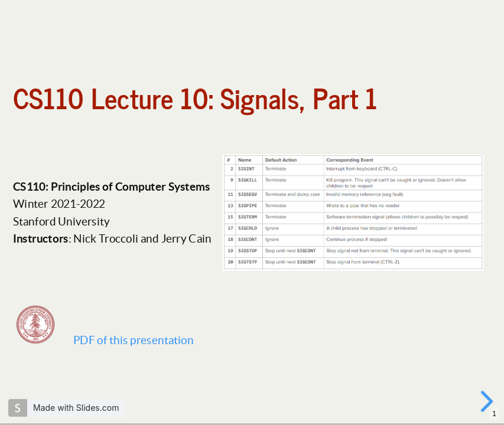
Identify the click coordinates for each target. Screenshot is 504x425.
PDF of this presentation (133, 340)
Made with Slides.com (76, 408)
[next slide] (489, 401)
